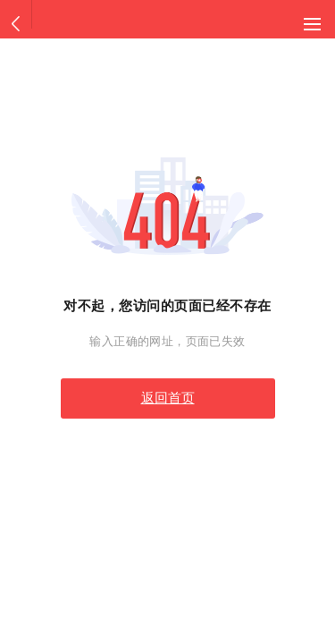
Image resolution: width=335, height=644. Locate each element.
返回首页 (168, 398)
